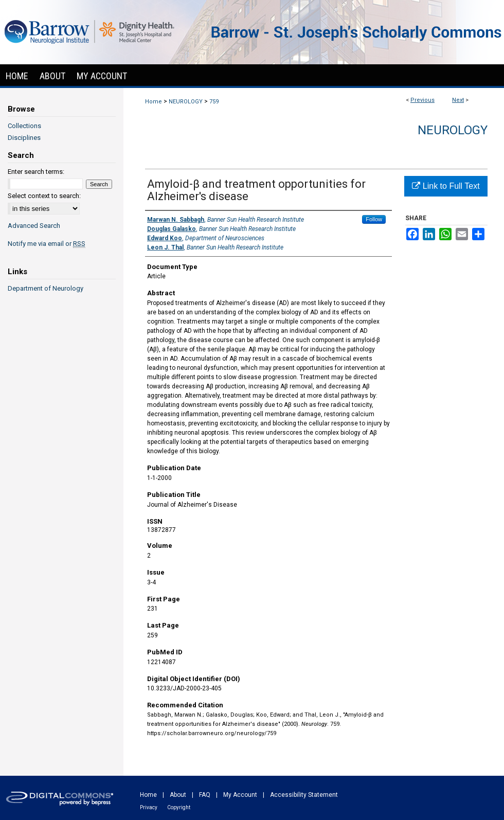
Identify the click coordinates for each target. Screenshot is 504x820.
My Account (240, 795)
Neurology (453, 130)
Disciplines (24, 138)
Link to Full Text (446, 186)
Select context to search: (44, 196)
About (178, 795)
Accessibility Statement (304, 795)
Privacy (149, 807)
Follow (374, 219)
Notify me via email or (47, 244)
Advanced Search (34, 226)
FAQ (205, 795)
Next (458, 100)
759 (214, 102)
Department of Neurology (46, 288)
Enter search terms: (36, 172)
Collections (24, 126)
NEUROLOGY (186, 102)
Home (154, 102)
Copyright (179, 807)
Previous (422, 100)
